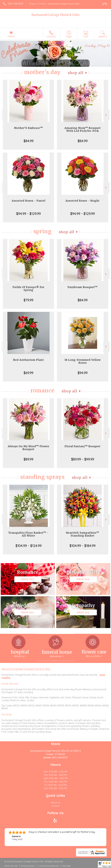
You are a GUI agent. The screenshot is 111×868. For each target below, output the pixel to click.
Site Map (66, 866)
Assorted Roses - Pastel (29, 201)
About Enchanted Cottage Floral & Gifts (26, 669)
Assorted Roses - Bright (83, 201)
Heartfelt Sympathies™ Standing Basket (83, 534)
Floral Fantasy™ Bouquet (83, 446)
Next (106, 115)
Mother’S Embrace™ (28, 128)
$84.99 (29, 141)
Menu (11, 36)
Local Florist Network (49, 866)
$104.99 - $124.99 (29, 546)
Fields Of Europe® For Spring (28, 289)
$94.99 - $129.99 (28, 214)
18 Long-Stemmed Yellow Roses (83, 361)
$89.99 (28, 459)
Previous (5, 115)
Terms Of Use (11, 866)
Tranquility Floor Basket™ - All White (28, 534)
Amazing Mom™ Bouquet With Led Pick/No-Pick (83, 129)
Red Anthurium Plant (29, 360)
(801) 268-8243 (15, 4)
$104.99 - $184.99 (83, 546)
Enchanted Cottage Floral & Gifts (55, 15)
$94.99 (83, 373)
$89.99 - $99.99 (83, 459)
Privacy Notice (28, 866)
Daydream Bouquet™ (83, 287)
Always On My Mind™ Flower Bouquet (29, 448)
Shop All (76, 73)
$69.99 (28, 373)
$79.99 (28, 300)
